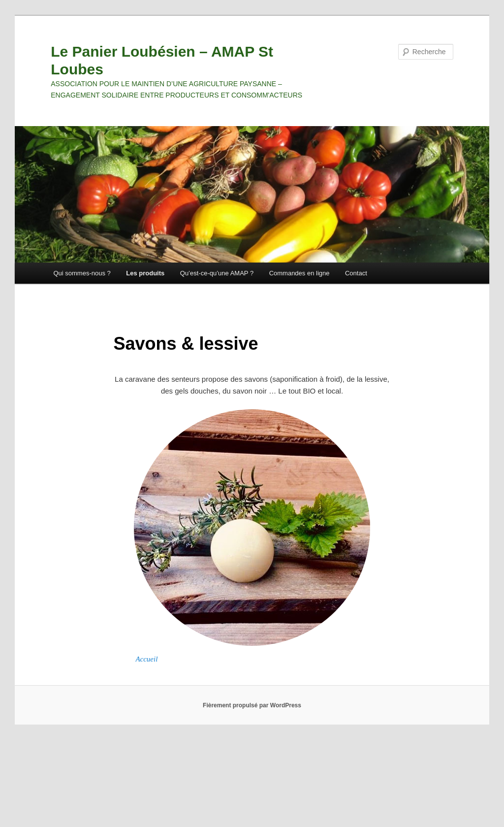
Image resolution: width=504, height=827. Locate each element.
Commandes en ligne (299, 273)
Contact (356, 273)
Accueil (146, 659)
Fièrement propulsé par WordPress (252, 705)
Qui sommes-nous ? (82, 273)
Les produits (145, 273)
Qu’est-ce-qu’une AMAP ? (217, 273)
